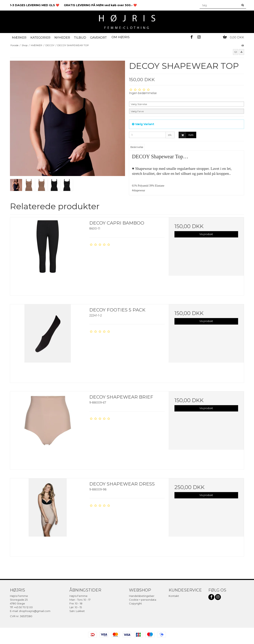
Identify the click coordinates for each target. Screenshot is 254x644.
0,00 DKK (233, 37)
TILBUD (80, 37)
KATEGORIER (40, 37)
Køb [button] (186, 135)
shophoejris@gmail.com (35, 611)
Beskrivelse (137, 147)
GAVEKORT (98, 37)
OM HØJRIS (121, 37)
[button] (236, 52)
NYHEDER (62, 37)
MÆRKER (19, 37)
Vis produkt (206, 234)
